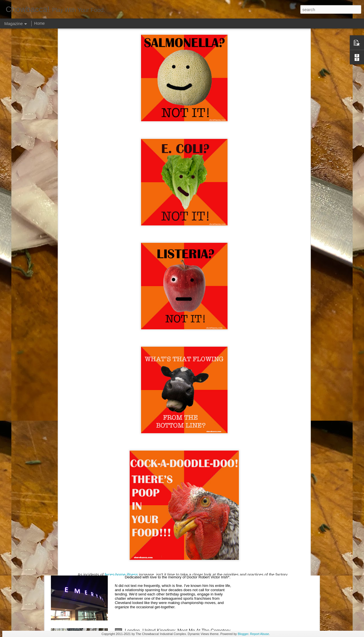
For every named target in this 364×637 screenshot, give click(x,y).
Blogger (243, 634)
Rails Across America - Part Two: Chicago (167, 501)
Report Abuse (259, 634)
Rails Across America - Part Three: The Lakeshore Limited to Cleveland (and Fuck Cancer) (175, 439)
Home (39, 23)
